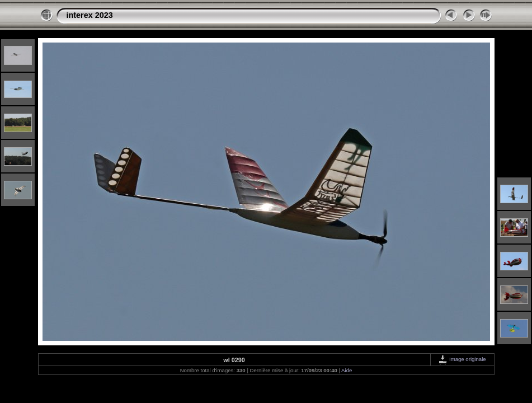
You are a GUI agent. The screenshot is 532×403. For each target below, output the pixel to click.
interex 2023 (90, 15)
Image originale (462, 359)
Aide (347, 370)
